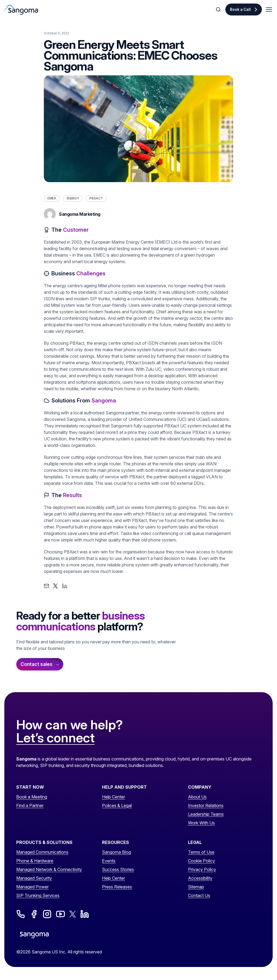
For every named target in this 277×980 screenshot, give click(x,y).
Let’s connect (55, 738)
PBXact (96, 198)
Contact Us (199, 895)
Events (109, 861)
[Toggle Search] (219, 9)
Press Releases (117, 887)
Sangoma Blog (116, 852)
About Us (197, 797)
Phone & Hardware (35, 861)
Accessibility (200, 878)
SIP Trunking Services (38, 895)
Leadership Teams (206, 814)
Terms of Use (201, 852)
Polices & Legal (117, 805)
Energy (73, 198)
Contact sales (37, 664)
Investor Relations (206, 805)
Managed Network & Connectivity (49, 869)
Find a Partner (30, 805)
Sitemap (196, 887)
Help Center (113, 797)
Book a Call (240, 9)
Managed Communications (42, 852)
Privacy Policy (202, 869)
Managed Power (32, 887)
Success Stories (118, 869)
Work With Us (201, 823)
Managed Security (34, 878)
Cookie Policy (202, 861)
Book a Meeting (32, 797)
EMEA (52, 198)
